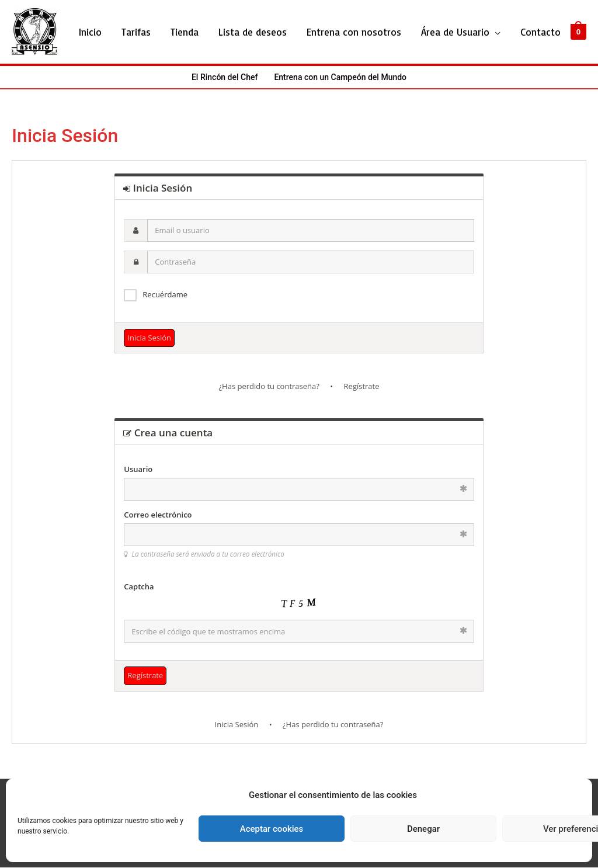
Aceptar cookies (272, 829)
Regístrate (362, 387)
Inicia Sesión (237, 725)
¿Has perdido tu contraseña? (269, 387)
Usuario (138, 470)
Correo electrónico (158, 515)
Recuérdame (165, 295)
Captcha (139, 587)
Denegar (423, 829)
